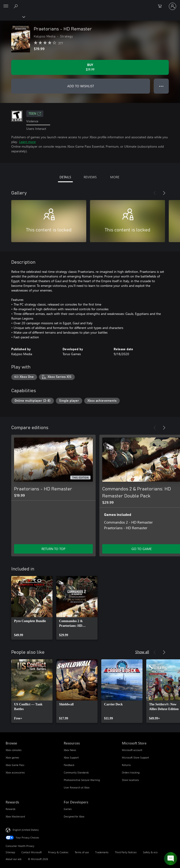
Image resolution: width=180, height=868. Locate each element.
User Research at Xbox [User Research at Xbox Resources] (77, 787)
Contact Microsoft (32, 852)
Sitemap (10, 852)
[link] (32, 608)
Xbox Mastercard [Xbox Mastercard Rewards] (15, 816)
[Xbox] (12, 17)
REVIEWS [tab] (90, 177)
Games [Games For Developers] (68, 809)
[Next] (164, 193)
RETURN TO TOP (53, 549)
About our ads (14, 859)
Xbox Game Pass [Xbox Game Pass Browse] (15, 765)
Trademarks (102, 852)
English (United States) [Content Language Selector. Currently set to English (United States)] (26, 830)
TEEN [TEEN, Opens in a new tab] (35, 114)
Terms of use (82, 852)
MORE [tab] (115, 177)
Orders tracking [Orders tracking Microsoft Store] (131, 772)
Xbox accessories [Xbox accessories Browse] (15, 772)
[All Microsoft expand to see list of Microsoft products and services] (6, 6)
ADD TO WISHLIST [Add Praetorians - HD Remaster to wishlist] (81, 86)
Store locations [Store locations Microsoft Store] (130, 780)
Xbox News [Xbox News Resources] (70, 750)
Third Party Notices (126, 852)
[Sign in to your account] (172, 6)
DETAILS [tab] (65, 177)
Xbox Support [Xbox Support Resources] (71, 757)
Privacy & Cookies (58, 852)
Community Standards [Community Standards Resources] (76, 772)
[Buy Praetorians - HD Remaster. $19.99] (90, 67)
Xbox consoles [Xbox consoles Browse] (14, 750)
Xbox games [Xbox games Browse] (12, 757)
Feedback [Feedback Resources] (69, 765)
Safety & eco (150, 852)
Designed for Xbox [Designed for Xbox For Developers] (74, 816)
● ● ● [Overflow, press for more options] (161, 86)
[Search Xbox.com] (16, 6)
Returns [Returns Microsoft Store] (126, 765)
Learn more (27, 142)
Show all (142, 652)
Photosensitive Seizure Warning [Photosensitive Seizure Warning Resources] (82, 780)
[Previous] (155, 193)
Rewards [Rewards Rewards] (11, 809)
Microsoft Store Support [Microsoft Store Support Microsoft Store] (135, 757)
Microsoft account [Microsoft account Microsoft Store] (132, 750)
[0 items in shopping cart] (161, 6)
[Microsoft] (90, 4)
